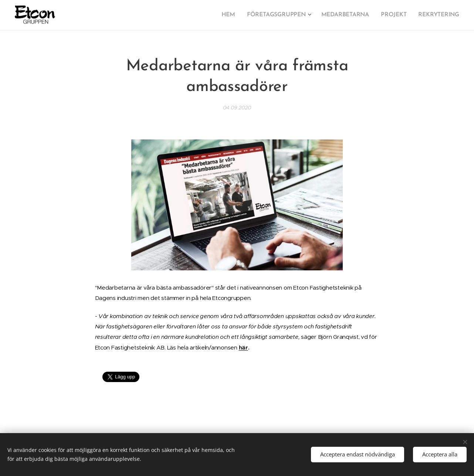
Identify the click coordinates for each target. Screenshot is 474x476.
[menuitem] (236, 15)
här (243, 347)
